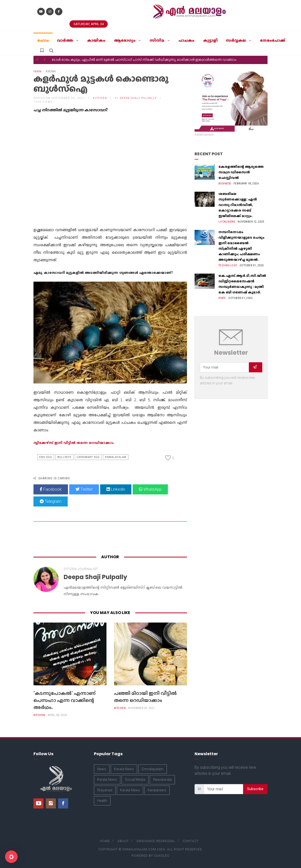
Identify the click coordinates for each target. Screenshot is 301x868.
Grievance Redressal (156, 841)
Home (37, 71)
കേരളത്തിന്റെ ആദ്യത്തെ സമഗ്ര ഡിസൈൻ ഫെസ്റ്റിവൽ (241, 172)
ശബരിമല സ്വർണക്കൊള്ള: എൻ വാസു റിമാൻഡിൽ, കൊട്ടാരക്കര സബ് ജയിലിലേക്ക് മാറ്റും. (238, 205)
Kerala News (124, 769)
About (123, 841)
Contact (191, 841)
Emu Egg (46, 457)
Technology (228, 265)
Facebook (51, 489)
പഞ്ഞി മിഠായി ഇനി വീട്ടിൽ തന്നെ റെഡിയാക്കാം (145, 697)
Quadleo (162, 856)
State (222, 298)
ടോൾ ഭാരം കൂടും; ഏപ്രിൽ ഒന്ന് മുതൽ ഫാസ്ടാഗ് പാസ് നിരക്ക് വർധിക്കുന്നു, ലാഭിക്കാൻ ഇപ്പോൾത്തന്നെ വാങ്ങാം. (150, 60)
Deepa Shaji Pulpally (138, 98)
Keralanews (157, 790)
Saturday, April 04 (89, 24)
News (102, 769)
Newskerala (162, 780)
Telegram (51, 501)
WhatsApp (150, 489)
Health (102, 801)
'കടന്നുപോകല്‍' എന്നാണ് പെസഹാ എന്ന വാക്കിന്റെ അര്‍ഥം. (65, 700)
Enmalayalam (116, 457)
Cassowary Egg (88, 457)
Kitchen (100, 98)
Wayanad (105, 790)
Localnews (227, 222)
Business (225, 184)
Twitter (84, 489)
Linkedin (116, 489)
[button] (37, 60)
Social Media (135, 780)
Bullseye (64, 457)
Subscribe (255, 789)
